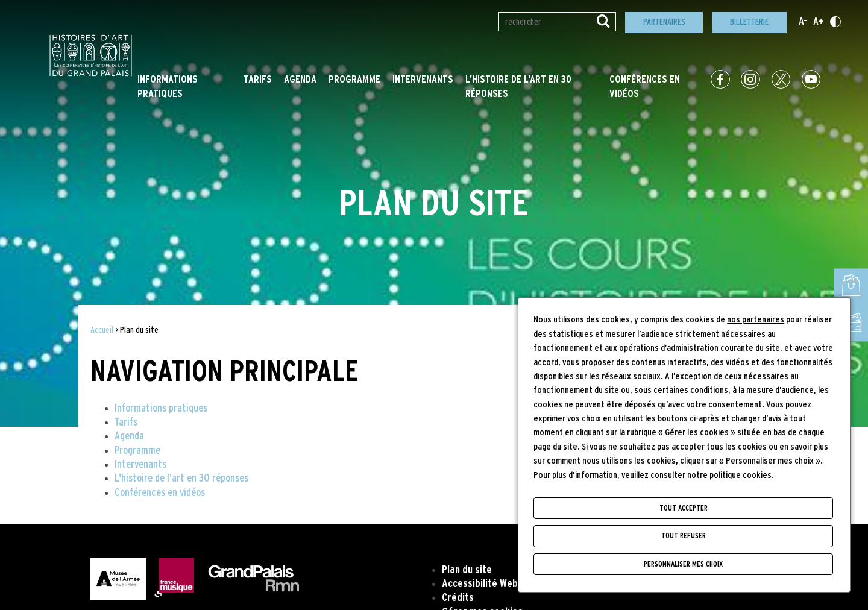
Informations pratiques (161, 409)
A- (803, 22)
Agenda (300, 80)
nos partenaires (756, 320)
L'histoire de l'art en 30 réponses (181, 479)
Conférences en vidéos (160, 493)
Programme (354, 80)
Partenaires (664, 22)
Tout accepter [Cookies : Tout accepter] (684, 508)
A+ (819, 22)
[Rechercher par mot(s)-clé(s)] (557, 22)
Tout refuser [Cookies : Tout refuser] (684, 536)
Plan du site (467, 570)
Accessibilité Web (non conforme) (514, 584)
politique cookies (741, 475)
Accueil (102, 330)
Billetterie (749, 22)
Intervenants (423, 80)
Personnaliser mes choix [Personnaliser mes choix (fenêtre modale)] (683, 564)
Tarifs (258, 80)
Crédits (458, 598)
